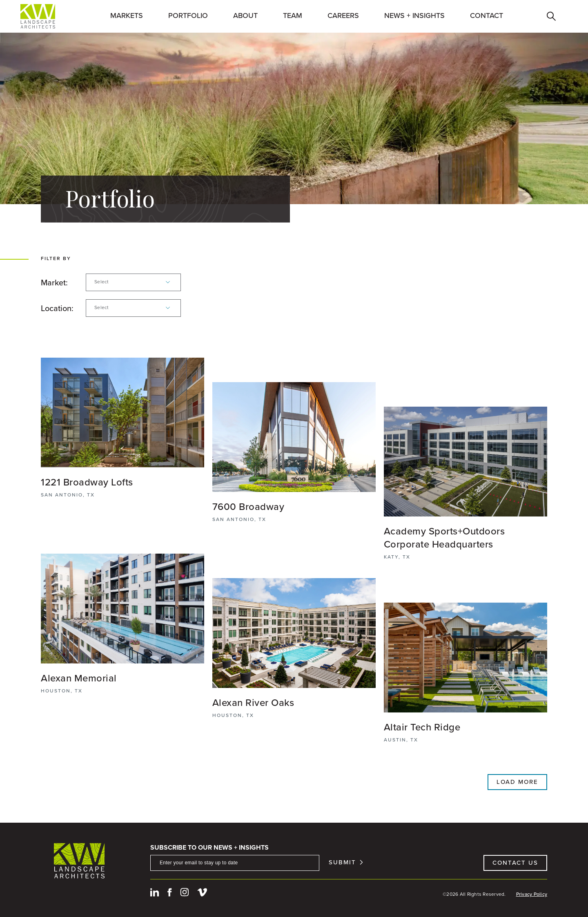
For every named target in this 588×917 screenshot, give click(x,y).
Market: (54, 283)
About (245, 16)
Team (293, 16)
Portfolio (188, 16)
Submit (342, 862)
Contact (487, 16)
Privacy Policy (532, 894)
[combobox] (133, 282)
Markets (127, 16)
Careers (343, 16)
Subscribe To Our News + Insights (209, 847)
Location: (57, 308)
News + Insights (414, 16)
